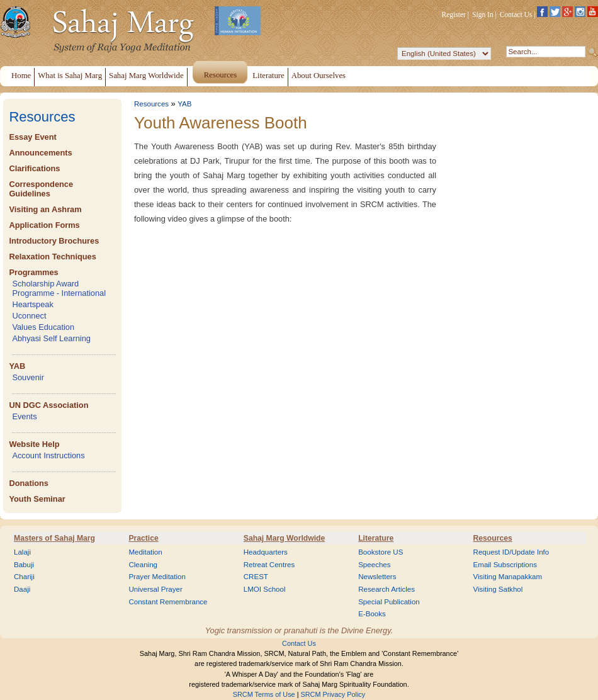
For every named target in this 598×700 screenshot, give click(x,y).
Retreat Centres (269, 565)
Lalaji (22, 552)
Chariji (24, 577)
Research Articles (386, 589)
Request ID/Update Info (511, 552)
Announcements (40, 153)
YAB (17, 366)
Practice (143, 538)
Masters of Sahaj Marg (54, 538)
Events (24, 416)
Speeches (374, 565)
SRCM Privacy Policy (333, 694)
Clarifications (34, 168)
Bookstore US (381, 552)
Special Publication (389, 602)
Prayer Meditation (157, 577)
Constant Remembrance (168, 602)
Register (454, 14)
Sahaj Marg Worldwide (284, 538)
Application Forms (44, 225)
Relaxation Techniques (52, 257)
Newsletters (377, 577)
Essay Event (32, 137)
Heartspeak (32, 304)
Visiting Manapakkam (508, 577)
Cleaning (143, 565)
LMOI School (265, 589)
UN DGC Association (48, 405)
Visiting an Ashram (45, 209)
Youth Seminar (37, 499)
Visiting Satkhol (498, 589)
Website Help (34, 444)
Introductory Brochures (54, 241)
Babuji (24, 565)
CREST (256, 577)
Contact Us (516, 14)
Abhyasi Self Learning (51, 338)
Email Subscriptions (505, 565)
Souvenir (28, 377)
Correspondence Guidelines (41, 189)
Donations (29, 483)
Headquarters (266, 552)
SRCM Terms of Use (264, 694)
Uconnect (29, 316)
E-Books (372, 614)
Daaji (22, 589)
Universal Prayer (155, 589)
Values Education (43, 327)
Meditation (145, 552)
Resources (42, 117)
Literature (376, 538)
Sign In (483, 14)
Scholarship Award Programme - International (59, 288)
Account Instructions (48, 455)
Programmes (33, 272)
